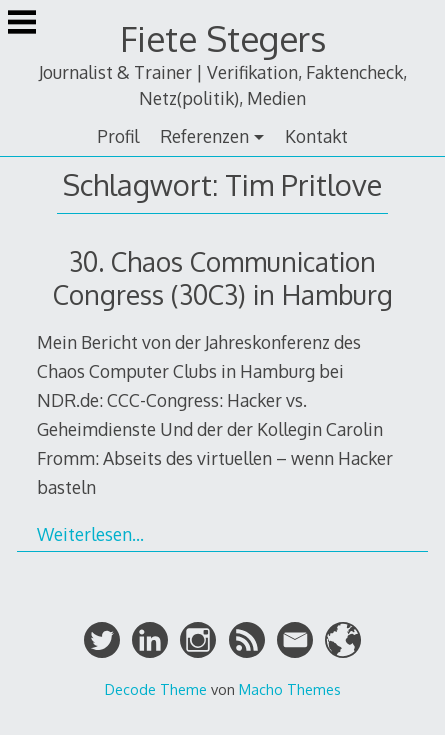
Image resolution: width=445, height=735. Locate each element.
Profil (118, 136)
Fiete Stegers (223, 38)
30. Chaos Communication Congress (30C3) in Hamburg (223, 278)
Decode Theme (156, 689)
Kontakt (316, 136)
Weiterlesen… (90, 534)
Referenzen (204, 136)
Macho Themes (290, 689)
